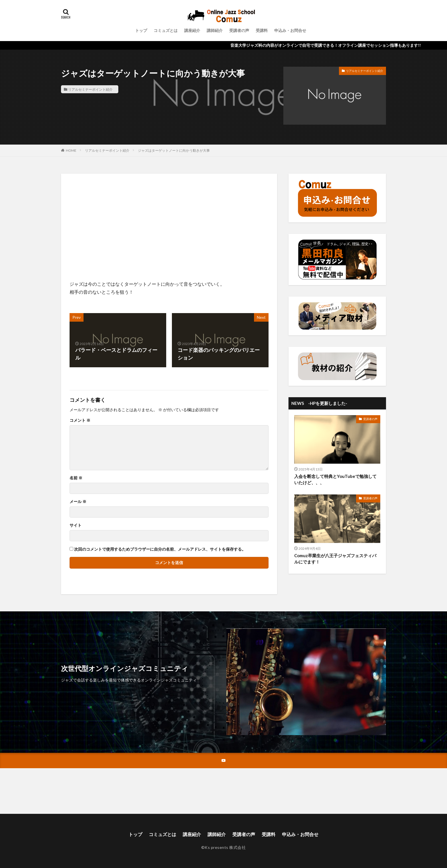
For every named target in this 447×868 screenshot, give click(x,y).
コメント (80, 420)
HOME (71, 150)
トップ (141, 30)
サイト (76, 525)
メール (78, 502)
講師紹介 (215, 30)
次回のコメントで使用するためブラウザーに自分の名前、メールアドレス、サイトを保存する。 (160, 549)
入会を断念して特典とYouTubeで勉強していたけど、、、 (335, 479)
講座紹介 (192, 30)
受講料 (262, 30)
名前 (76, 478)
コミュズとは (166, 30)
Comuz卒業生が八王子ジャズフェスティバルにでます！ (335, 559)
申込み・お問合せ (290, 30)
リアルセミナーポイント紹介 (90, 89)
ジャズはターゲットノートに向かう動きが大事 (174, 150)
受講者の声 (239, 30)
